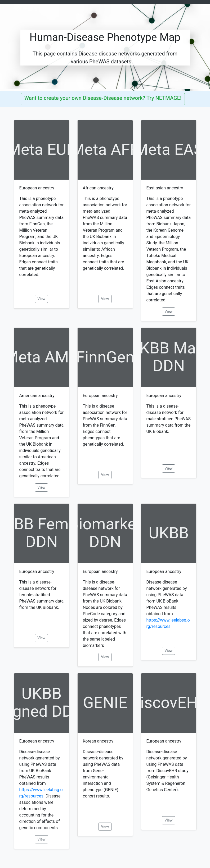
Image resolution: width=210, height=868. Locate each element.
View (41, 299)
